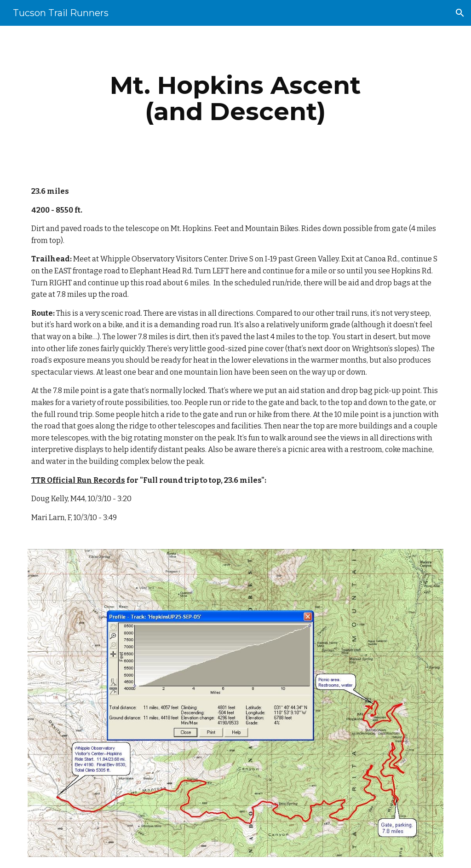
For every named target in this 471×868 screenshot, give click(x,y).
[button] (460, 13)
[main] (235, 98)
